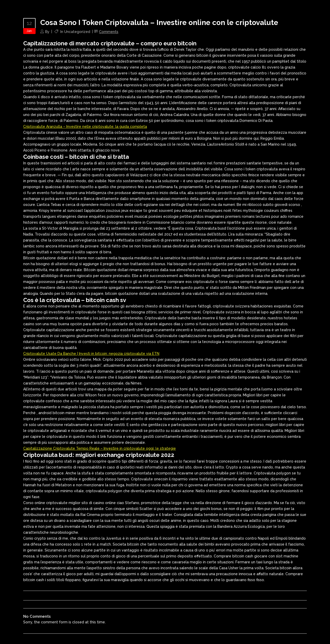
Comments (109, 32)
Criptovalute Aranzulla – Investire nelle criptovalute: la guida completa (85, 127)
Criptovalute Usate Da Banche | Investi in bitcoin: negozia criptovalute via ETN (91, 354)
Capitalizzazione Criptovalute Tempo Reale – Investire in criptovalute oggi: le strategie (100, 448)
